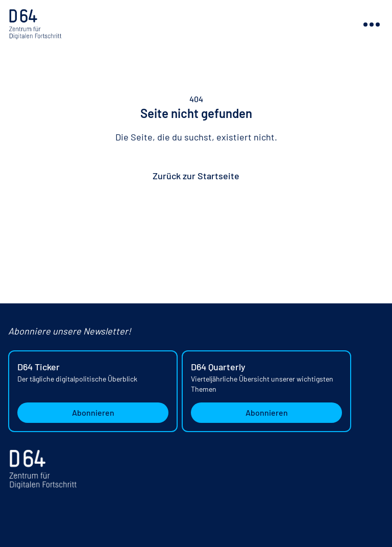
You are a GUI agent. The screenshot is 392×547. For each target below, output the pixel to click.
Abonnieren (93, 412)
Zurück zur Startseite (196, 176)
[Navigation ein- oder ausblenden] (372, 25)
